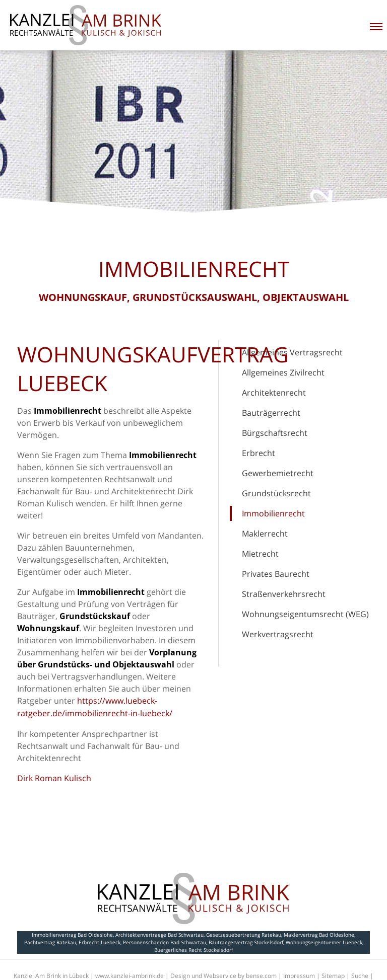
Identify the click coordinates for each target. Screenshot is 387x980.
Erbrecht (259, 453)
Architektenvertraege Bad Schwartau (159, 935)
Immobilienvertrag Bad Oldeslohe (72, 935)
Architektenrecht (274, 393)
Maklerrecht (265, 534)
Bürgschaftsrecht (275, 433)
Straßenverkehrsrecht (284, 594)
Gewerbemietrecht (278, 473)
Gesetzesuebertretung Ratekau (244, 935)
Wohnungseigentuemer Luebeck (324, 942)
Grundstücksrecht (276, 493)
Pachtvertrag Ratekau (50, 942)
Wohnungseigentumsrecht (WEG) (305, 614)
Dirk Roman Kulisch (54, 778)
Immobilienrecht (273, 513)
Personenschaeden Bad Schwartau (165, 942)
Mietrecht (260, 554)
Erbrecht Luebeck (100, 942)
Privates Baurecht (276, 574)
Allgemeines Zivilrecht (283, 372)
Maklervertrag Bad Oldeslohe (319, 935)
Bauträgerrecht (271, 413)
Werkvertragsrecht (278, 634)
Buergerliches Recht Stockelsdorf (193, 950)
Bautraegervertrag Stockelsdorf (246, 942)
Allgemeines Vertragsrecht (292, 352)
